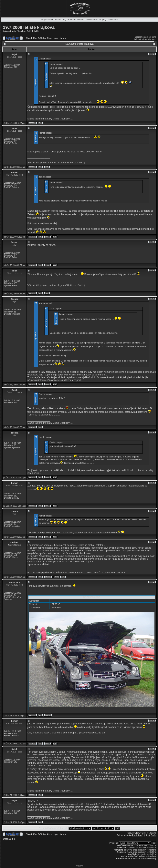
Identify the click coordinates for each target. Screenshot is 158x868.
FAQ (64, 20)
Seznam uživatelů (77, 20)
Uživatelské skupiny (97, 20)
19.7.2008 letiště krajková (29, 27)
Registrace (47, 20)
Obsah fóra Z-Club (35, 38)
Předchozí (22, 31)
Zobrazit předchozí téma (145, 37)
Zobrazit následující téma (145, 39)
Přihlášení (113, 20)
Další (36, 31)
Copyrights (79, 866)
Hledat (57, 20)
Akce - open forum (56, 38)
